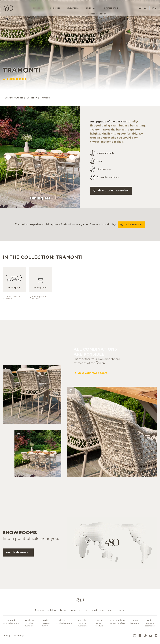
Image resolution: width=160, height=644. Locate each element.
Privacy (6, 636)
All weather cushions (108, 182)
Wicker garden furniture (46, 623)
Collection (38, 8)
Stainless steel (104, 174)
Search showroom (18, 557)
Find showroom (131, 229)
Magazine (75, 610)
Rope (100, 166)
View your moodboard (91, 383)
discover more (14, 79)
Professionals (111, 8)
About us (92, 8)
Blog (63, 610)
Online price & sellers (11, 302)
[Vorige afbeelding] (8, 157)
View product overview (111, 195)
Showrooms (73, 8)
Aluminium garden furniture (30, 623)
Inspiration (55, 8)
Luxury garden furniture (99, 623)
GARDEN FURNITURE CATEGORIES (150, 623)
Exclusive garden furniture (83, 623)
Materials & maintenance (98, 610)
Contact (121, 610)
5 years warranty (105, 158)
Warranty (19, 636)
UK (154, 8)
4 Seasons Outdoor (13, 98)
